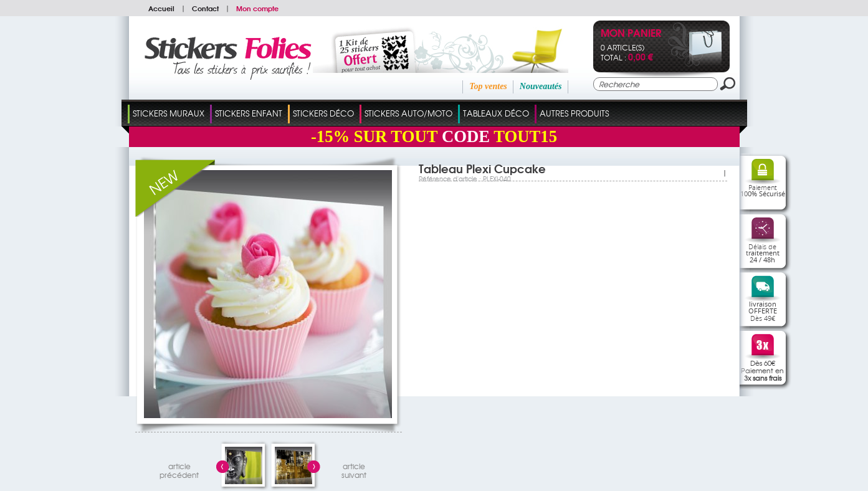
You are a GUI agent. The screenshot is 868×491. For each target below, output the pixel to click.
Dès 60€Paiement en (762, 370)
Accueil (161, 8)
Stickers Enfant (249, 113)
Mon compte (257, 8)
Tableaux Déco (496, 113)
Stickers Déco (323, 113)
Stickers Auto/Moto (408, 113)
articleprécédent (179, 469)
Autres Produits (574, 113)
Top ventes (488, 86)
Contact (205, 8)
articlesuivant (354, 469)
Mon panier (631, 34)
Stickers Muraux (169, 113)
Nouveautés (541, 86)
